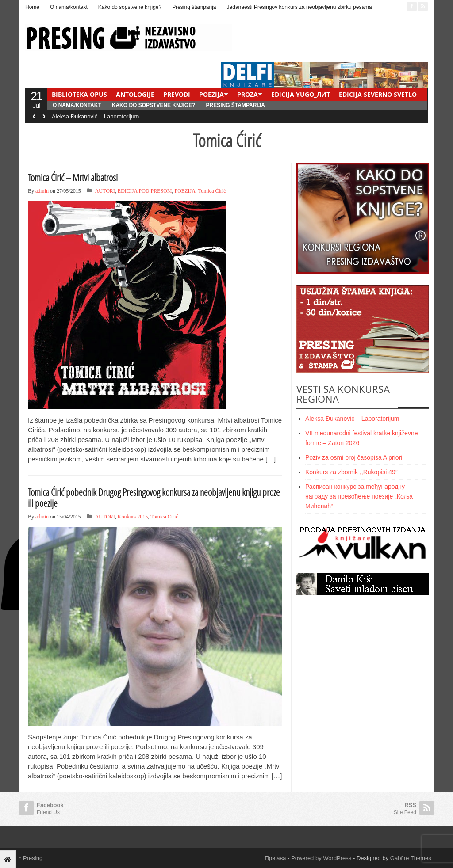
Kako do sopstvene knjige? (130, 7)
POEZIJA (211, 94)
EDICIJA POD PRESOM (145, 191)
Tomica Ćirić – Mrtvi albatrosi (73, 177)
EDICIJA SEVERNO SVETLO (378, 94)
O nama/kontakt (69, 7)
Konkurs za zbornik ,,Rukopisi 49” (351, 472)
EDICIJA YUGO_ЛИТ (301, 94)
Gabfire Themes (411, 858)
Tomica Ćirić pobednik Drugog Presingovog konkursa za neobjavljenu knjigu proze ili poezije (154, 497)
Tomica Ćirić (212, 191)
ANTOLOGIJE (135, 94)
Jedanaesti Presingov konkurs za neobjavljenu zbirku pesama (299, 7)
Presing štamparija (194, 7)
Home (32, 7)
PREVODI (177, 94)
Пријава (276, 858)
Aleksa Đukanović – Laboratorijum (95, 116)
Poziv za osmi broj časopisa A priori (354, 457)
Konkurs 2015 (133, 517)
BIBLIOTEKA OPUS (79, 94)
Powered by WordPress (321, 858)
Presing (31, 858)
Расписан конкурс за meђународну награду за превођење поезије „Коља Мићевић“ (359, 496)
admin (42, 191)
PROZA (248, 94)
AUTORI (105, 191)
